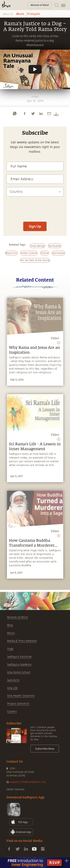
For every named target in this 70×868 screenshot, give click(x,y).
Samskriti (13, 680)
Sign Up (35, 226)
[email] (49, 114)
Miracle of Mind (17, 617)
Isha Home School (19, 672)
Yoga (10, 649)
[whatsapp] (15, 114)
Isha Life (12, 688)
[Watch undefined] (35, 69)
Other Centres (15, 789)
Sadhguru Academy (19, 664)
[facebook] (25, 114)
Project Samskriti (18, 704)
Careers (12, 712)
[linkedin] (41, 114)
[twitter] (33, 114)
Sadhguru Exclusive (19, 657)
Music (11, 633)
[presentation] (35, 207)
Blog (10, 625)
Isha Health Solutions (21, 696)
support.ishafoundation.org (28, 782)
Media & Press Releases (22, 641)
